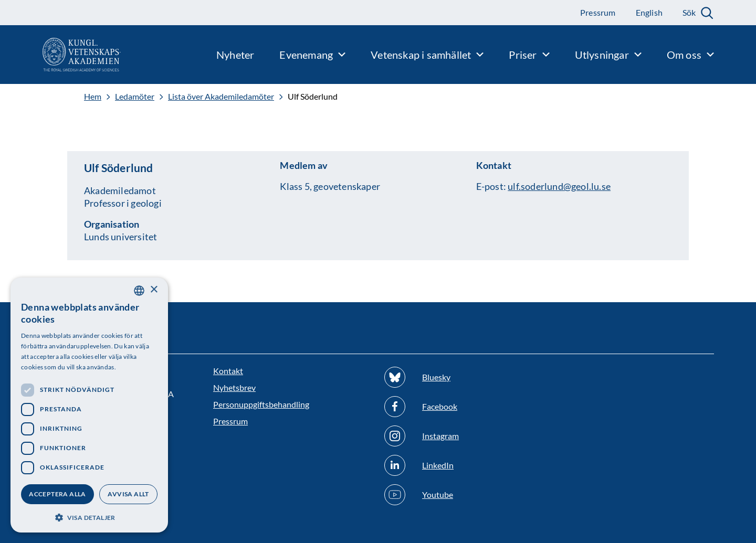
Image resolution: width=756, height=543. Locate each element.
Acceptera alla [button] (57, 494)
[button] (89, 517)
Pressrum (230, 421)
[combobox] (139, 291)
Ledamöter (135, 97)
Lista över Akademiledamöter (221, 97)
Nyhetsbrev (234, 387)
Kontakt (228, 371)
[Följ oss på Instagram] (464, 436)
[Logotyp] (60, 55)
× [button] (154, 290)
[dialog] (89, 405)
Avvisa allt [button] (128, 494)
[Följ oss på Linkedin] (464, 465)
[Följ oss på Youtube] (464, 495)
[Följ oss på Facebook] (464, 407)
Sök (689, 12)
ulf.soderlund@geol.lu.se (559, 186)
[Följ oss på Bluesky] (464, 377)
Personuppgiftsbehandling (261, 404)
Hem (93, 97)
